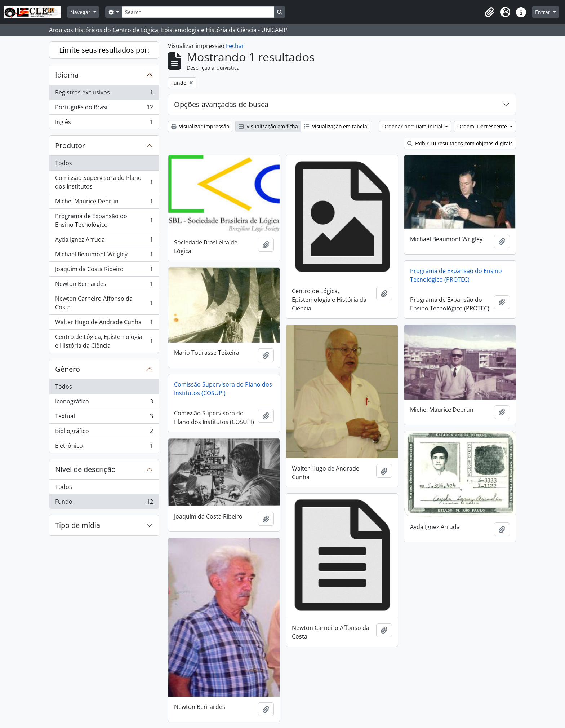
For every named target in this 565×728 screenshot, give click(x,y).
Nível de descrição (85, 469)
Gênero (68, 369)
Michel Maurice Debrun (104, 203)
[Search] (198, 12)
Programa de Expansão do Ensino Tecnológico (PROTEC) (456, 275)
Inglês (104, 123)
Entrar (543, 12)
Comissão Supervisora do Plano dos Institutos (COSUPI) (223, 389)
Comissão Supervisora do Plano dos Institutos (104, 182)
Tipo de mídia (78, 525)
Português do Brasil (104, 109)
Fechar (235, 46)
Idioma (67, 75)
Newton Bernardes (104, 285)
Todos (64, 163)
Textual (104, 418)
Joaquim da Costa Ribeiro (104, 271)
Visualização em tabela (336, 126)
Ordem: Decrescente (483, 126)
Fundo (104, 503)
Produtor (70, 145)
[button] (489, 12)
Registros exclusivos (104, 94)
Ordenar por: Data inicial (413, 126)
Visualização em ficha (268, 126)
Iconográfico (104, 403)
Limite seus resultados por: (104, 50)
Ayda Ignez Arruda (104, 241)
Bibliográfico (104, 433)
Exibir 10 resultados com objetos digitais (460, 143)
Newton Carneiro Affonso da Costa (104, 303)
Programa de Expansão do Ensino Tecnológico (104, 220)
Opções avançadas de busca (221, 104)
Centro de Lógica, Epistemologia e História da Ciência (104, 341)
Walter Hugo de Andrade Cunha (104, 324)
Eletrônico (104, 447)
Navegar (81, 12)
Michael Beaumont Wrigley (104, 256)
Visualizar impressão (200, 126)
